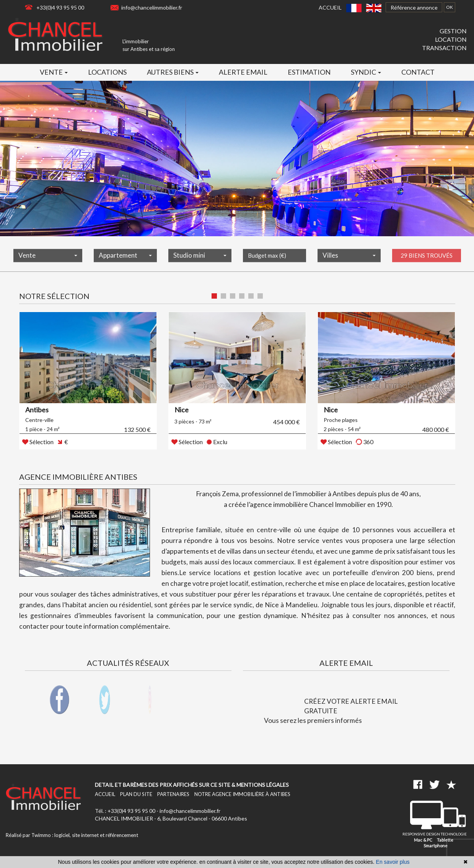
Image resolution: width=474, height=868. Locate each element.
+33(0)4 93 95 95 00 (60, 7)
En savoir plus (393, 862)
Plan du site (136, 794)
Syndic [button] (366, 72)
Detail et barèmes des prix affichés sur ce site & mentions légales (192, 785)
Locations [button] (107, 72)
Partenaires (173, 794)
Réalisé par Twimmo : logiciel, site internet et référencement (72, 835)
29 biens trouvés (427, 260)
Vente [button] (54, 72)
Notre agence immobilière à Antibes (242, 794)
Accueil (330, 7)
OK (450, 7)
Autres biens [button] (173, 72)
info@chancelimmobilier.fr (152, 7)
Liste (441, 297)
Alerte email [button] (243, 72)
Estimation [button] (309, 72)
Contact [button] (418, 72)
